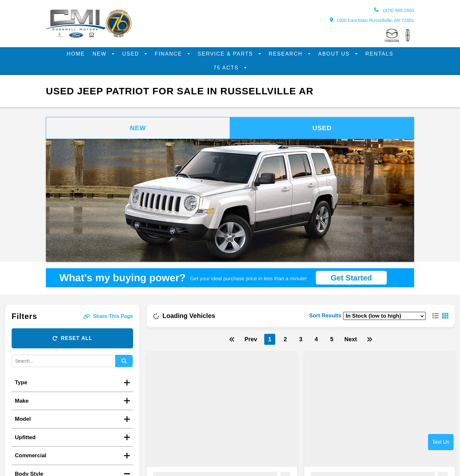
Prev (251, 339)
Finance (169, 54)
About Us (335, 54)
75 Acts (227, 68)
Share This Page (108, 316)
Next (351, 339)
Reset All (72, 338)
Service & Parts (226, 54)
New (100, 54)
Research (287, 54)
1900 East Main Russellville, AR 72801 (372, 20)
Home (76, 54)
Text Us (441, 442)
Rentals (379, 54)
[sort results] (384, 316)
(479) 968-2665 (394, 10)
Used (132, 54)
